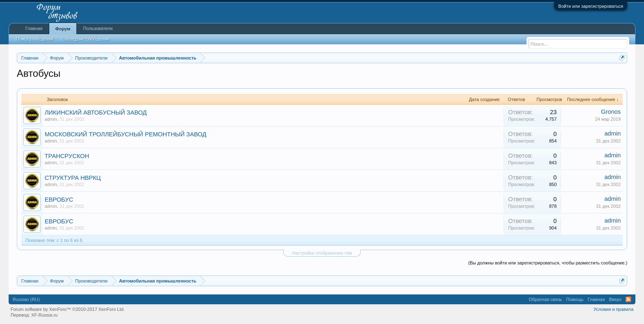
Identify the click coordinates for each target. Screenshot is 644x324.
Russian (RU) (26, 299)
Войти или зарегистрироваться (591, 6)
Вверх (615, 299)
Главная (34, 28)
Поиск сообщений (35, 39)
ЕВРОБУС (59, 200)
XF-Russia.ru (44, 315)
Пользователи (98, 28)
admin (51, 119)
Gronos (611, 112)
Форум (63, 29)
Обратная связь (545, 299)
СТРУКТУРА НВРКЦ (73, 178)
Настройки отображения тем (322, 253)
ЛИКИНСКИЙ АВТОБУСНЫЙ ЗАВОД (96, 113)
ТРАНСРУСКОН (67, 156)
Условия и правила (613, 309)
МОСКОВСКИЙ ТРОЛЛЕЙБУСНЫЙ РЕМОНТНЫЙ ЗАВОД (126, 134)
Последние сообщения (86, 39)
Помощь (575, 299)
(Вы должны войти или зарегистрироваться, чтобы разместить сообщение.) (548, 263)
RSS (628, 299)
